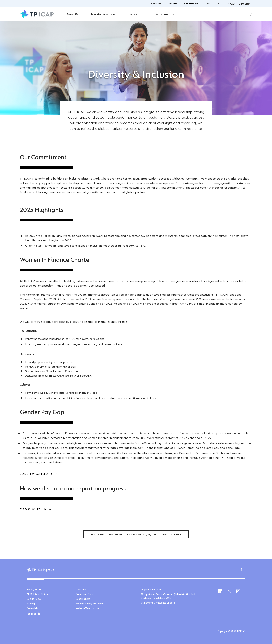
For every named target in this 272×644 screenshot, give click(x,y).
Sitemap (31, 604)
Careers (156, 4)
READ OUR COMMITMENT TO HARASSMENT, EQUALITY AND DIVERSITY (136, 535)
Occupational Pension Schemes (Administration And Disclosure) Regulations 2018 (168, 596)
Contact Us (212, 4)
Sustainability (165, 14)
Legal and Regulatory (152, 590)
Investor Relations (103, 14)
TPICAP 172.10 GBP (238, 4)
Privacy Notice (34, 590)
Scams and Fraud (85, 595)
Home (30, 145)
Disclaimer (81, 590)
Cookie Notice (34, 599)
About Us (72, 14)
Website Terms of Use (87, 609)
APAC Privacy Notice (37, 595)
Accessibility (33, 609)
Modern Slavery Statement (90, 604)
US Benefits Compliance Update (158, 603)
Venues (134, 14)
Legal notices (83, 599)
